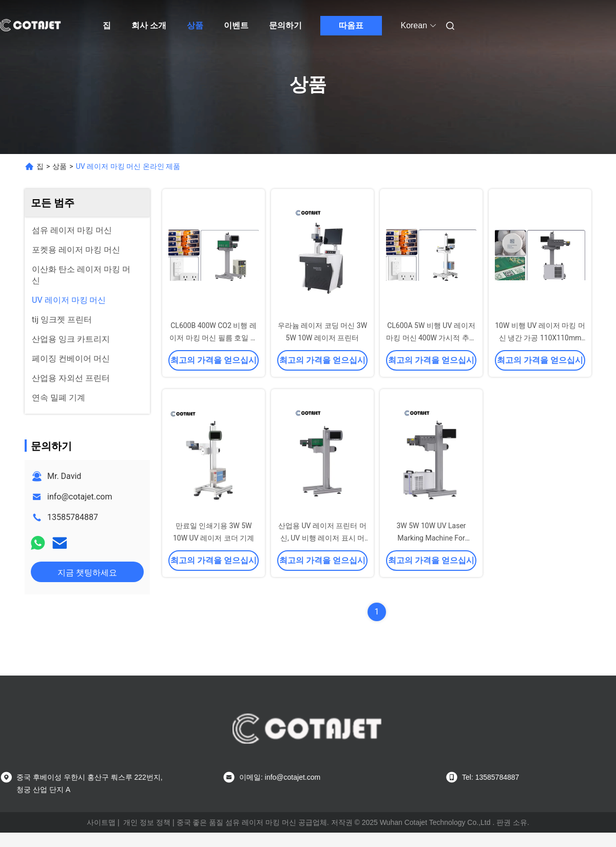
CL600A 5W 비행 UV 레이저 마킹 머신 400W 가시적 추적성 (431, 338)
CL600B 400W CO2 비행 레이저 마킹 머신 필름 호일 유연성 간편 (213, 338)
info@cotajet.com (80, 497)
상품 (195, 25)
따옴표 (351, 25)
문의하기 (285, 25)
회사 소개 (149, 25)
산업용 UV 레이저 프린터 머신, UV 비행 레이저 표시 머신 (322, 538)
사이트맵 (101, 822)
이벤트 (236, 25)
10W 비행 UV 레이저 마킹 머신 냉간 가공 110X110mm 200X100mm (540, 338)
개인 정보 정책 (147, 822)
